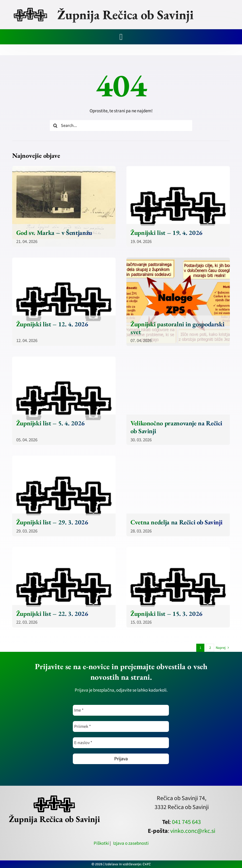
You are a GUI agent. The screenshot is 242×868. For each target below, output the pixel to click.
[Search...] (121, 126)
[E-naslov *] (121, 743)
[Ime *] (121, 710)
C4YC (147, 864)
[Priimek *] (121, 726)
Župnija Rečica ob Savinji (125, 15)
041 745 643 (186, 822)
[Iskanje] (55, 126)
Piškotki (101, 843)
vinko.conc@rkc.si (193, 831)
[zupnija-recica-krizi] (30, 9)
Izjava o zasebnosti (131, 843)
